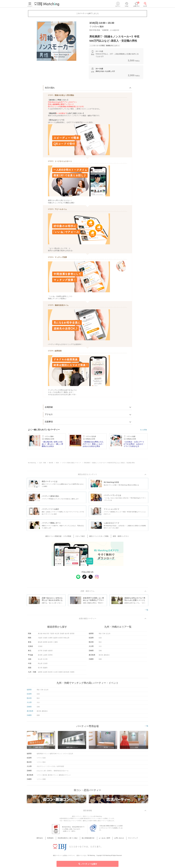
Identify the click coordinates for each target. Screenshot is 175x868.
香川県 (40, 669)
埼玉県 (57, 635)
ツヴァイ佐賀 (41, 759)
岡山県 (40, 665)
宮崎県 (60, 673)
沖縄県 (72, 673)
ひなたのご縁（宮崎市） (45, 772)
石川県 (45, 660)
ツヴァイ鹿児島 (42, 776)
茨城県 (62, 635)
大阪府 (40, 639)
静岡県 (45, 643)
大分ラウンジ (41, 768)
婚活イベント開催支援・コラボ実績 (61, 537)
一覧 (146, 611)
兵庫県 (50, 639)
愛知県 (40, 643)
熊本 (100, 643)
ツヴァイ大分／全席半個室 (55, 768)
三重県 (55, 643)
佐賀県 (45, 673)
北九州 (108, 635)
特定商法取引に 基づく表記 (70, 837)
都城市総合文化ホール (61, 772)
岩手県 (40, 652)
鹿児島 (101, 656)
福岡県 (40, 673)
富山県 (40, 660)
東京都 (40, 635)
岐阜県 (50, 643)
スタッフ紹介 (81, 537)
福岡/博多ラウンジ (43, 755)
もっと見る (144, 430)
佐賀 (100, 639)
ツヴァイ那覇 (41, 780)
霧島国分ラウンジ (65, 776)
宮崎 (100, 652)
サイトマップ (129, 837)
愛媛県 (45, 669)
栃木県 (67, 635)
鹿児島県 (66, 673)
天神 (104, 635)
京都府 (45, 639)
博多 (100, 635)
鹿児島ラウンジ (53, 776)
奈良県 (60, 639)
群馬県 (72, 635)
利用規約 (54, 837)
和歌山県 (66, 639)
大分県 (55, 673)
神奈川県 (46, 635)
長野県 (50, 656)
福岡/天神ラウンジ (56, 755)
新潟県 (40, 656)
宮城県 (45, 652)
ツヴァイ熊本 (41, 763)
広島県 (45, 665)
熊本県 (50, 673)
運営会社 (45, 837)
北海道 (40, 648)
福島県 (50, 652)
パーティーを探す (88, 864)
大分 (100, 648)
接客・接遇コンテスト (119, 537)
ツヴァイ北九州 (68, 755)
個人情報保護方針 (88, 837)
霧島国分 (107, 656)
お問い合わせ (116, 837)
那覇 (100, 660)
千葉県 (52, 635)
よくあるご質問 (103, 837)
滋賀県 (55, 639)
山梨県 (45, 656)
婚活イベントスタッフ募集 (99, 537)
